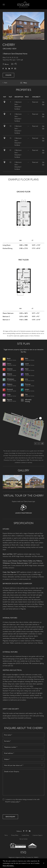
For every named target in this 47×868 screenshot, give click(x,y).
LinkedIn (9, 69)
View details (44, 103)
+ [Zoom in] (35, 443)
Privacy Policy (15, 835)
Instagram (27, 831)
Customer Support (38, 835)
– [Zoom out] (39, 443)
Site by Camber (24, 839)
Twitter (6, 69)
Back (6, 83)
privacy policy (15, 802)
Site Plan (5, 102)
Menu (25, 83)
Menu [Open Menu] (4, 5)
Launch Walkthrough (24, 513)
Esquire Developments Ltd (24, 4)
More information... (8, 865)
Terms (6, 835)
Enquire (8, 75)
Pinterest (12, 69)
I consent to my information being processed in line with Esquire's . (22, 799)
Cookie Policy (25, 835)
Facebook (3, 69)
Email (15, 69)
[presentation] (17, 809)
